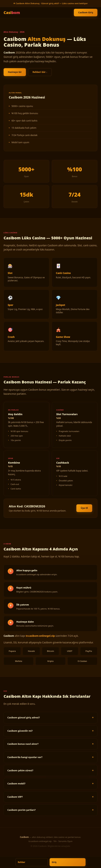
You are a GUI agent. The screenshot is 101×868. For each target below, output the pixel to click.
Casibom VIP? (15, 797)
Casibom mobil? (16, 783)
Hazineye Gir (15, 72)
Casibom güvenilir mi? (20, 731)
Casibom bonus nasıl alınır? (23, 744)
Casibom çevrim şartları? (21, 810)
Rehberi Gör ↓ (40, 72)
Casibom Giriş (86, 12)
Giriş (54, 862)
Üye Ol (84, 508)
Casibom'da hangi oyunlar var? (25, 757)
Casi (12, 13)
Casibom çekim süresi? (20, 770)
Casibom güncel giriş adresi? (24, 717)
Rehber (21, 862)
